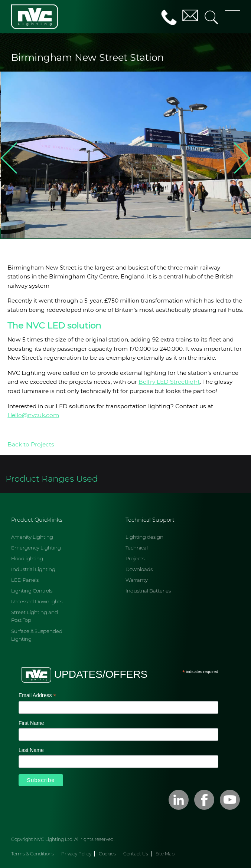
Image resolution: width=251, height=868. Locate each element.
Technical (137, 548)
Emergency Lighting (36, 548)
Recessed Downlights (37, 601)
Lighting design (144, 537)
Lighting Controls (32, 591)
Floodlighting (27, 558)
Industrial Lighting (33, 569)
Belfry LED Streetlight (169, 382)
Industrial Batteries (148, 591)
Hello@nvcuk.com (33, 415)
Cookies (107, 854)
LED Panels (25, 580)
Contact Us (136, 854)
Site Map (165, 854)
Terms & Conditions (32, 854)
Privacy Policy (76, 854)
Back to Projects (31, 444)
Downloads (139, 569)
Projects (135, 558)
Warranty (137, 580)
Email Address (38, 696)
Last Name (31, 750)
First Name (31, 723)
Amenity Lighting (32, 537)
